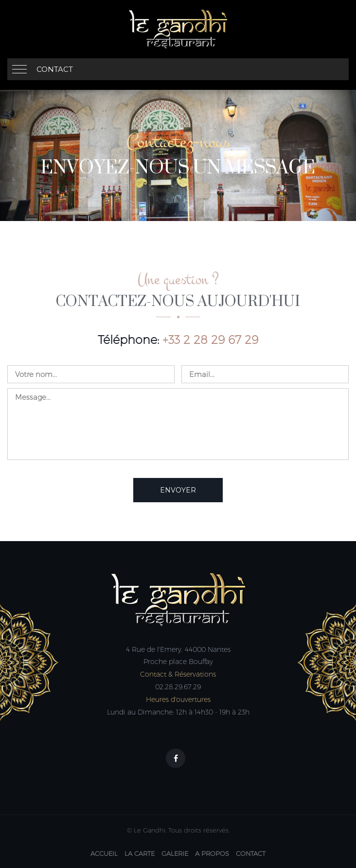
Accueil (104, 853)
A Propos (212, 853)
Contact (55, 69)
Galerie (175, 853)
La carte (140, 853)
